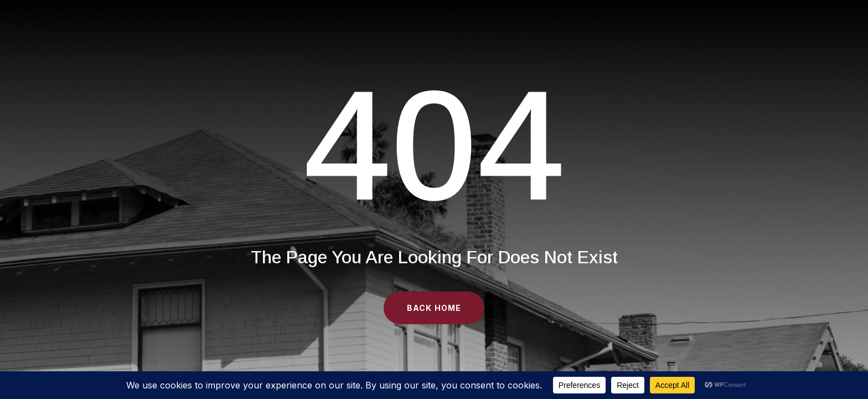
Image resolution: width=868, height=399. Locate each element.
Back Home (434, 308)
